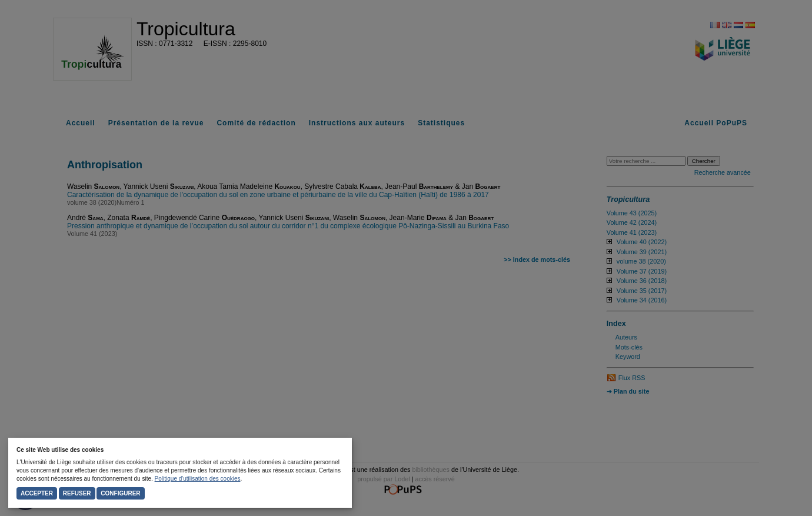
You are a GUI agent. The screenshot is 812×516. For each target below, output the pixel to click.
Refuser (77, 493)
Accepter (37, 493)
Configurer (120, 493)
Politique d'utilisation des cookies (198, 479)
